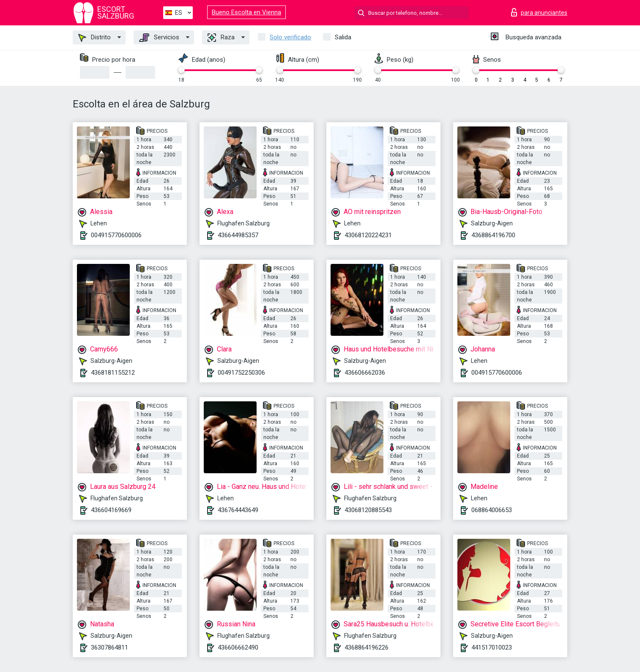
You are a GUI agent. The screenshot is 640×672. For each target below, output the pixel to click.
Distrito (94, 38)
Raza (221, 38)
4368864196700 (493, 235)
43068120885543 (368, 510)
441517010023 (492, 647)
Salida (343, 37)
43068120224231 (368, 235)
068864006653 (492, 510)
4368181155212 (113, 373)
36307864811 (109, 647)
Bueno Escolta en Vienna (246, 12)
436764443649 (238, 510)
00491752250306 (241, 373)
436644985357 (238, 235)
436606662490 (238, 647)
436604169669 (111, 510)
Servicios (159, 38)
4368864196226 (366, 647)
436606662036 (365, 373)
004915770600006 (116, 235)
